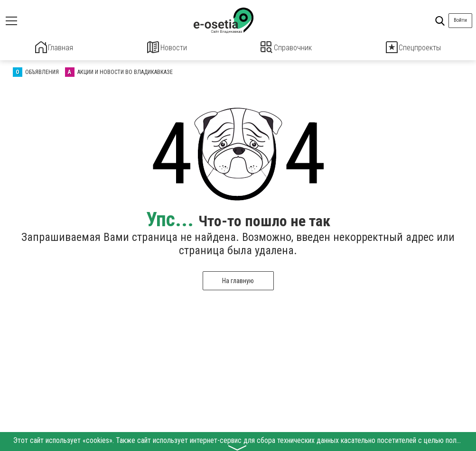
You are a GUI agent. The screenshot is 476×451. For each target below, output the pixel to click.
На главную (238, 279)
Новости (167, 47)
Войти (460, 20)
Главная (54, 47)
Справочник (286, 47)
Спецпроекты (413, 47)
